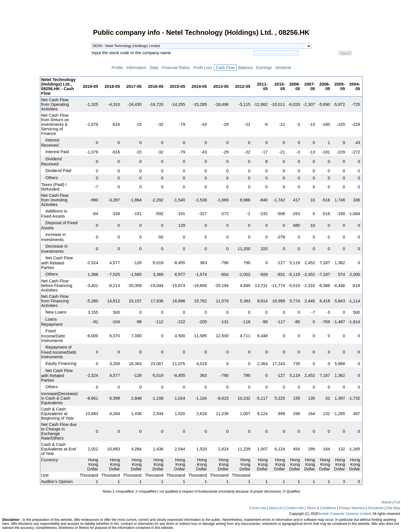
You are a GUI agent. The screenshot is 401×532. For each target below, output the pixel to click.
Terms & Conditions (321, 508)
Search (345, 53)
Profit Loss (203, 68)
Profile (117, 68)
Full (397, 502)
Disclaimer (376, 508)
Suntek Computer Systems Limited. (345, 514)
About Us (275, 508)
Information (136, 68)
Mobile (387, 502)
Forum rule (257, 508)
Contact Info (295, 508)
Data (154, 68)
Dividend (283, 68)
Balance (245, 68)
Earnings (264, 68)
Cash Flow (225, 68)
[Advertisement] (20, 115)
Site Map (393, 508)
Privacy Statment (352, 508)
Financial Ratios (176, 68)
